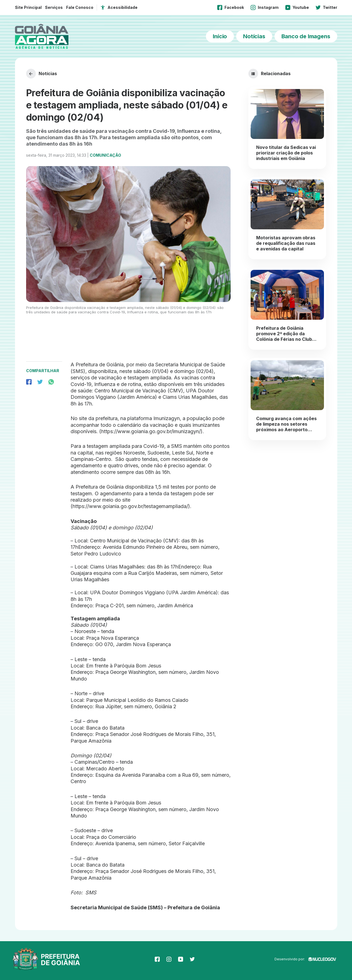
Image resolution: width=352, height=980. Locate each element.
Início (220, 36)
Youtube (297, 7)
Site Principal (28, 7)
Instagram (265, 7)
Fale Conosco (80, 7)
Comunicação (105, 155)
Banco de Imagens (306, 36)
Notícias (254, 36)
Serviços (54, 7)
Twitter (326, 7)
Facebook (231, 7)
